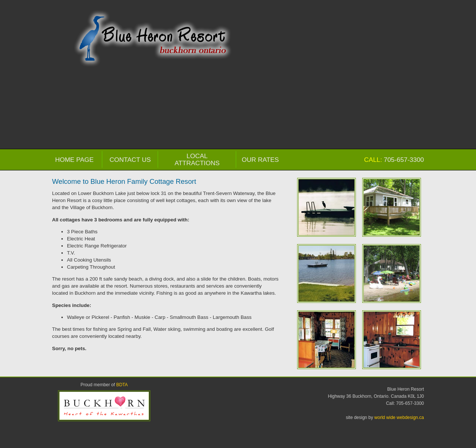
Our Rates (260, 160)
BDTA (122, 385)
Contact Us (130, 160)
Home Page (74, 160)
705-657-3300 (404, 160)
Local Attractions (197, 159)
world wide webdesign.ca (399, 417)
